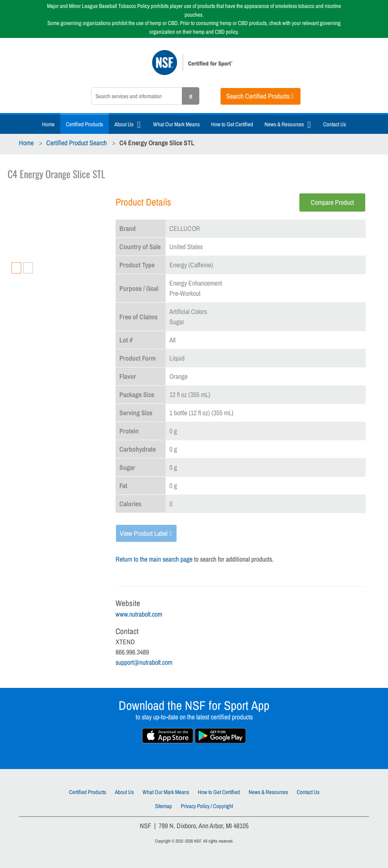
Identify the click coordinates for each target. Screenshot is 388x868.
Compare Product (332, 202)
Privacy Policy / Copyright (207, 806)
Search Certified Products (258, 96)
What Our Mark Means (176, 124)
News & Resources (284, 124)
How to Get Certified (232, 124)
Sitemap (163, 806)
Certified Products (84, 124)
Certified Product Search (77, 143)
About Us (124, 124)
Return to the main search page (154, 559)
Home (48, 124)
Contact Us (335, 124)
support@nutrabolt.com (144, 662)
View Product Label (144, 533)
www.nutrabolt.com (139, 614)
